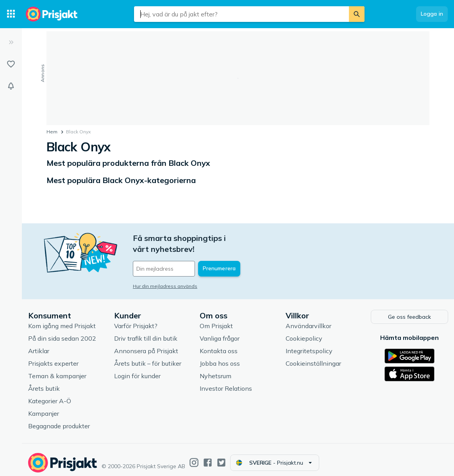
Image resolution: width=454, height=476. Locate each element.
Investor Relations (226, 382)
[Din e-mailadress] (184, 258)
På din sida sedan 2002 (62, 332)
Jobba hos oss (220, 357)
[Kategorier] (11, 14)
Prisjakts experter (53, 357)
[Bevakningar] (11, 86)
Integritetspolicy (309, 345)
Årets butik (44, 382)
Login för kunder (137, 370)
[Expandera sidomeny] (11, 42)
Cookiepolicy (304, 332)
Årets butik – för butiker (148, 357)
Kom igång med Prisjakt (62, 320)
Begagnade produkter (59, 420)
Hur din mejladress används (165, 275)
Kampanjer (44, 407)
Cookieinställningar (313, 357)
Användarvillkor (308, 320)
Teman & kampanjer (57, 370)
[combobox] (241, 14)
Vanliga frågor (220, 332)
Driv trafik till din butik (146, 332)
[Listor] (11, 64)
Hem (52, 132)
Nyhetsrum (215, 370)
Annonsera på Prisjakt (146, 345)
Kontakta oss (219, 345)
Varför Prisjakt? (136, 320)
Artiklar (39, 345)
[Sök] (357, 14)
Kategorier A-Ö (50, 395)
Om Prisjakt (216, 320)
